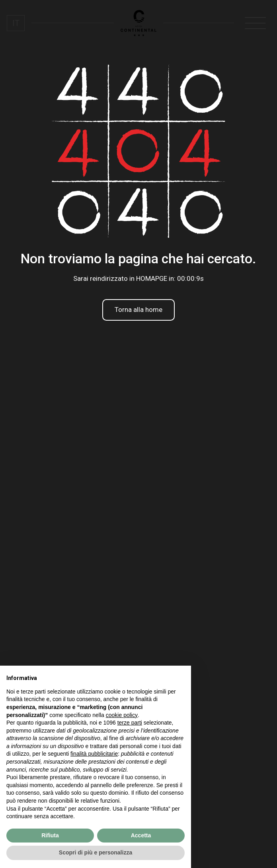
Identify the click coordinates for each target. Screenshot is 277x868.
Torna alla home (138, 310)
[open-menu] (256, 23)
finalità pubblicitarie (94, 754)
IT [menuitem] (16, 23)
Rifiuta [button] (50, 835)
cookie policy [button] (122, 715)
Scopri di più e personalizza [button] (96, 852)
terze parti (130, 723)
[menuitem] (16, 23)
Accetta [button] (141, 835)
